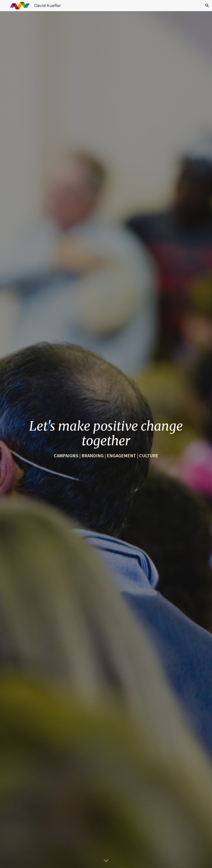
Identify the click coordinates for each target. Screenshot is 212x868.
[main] (106, 440)
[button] (207, 6)
